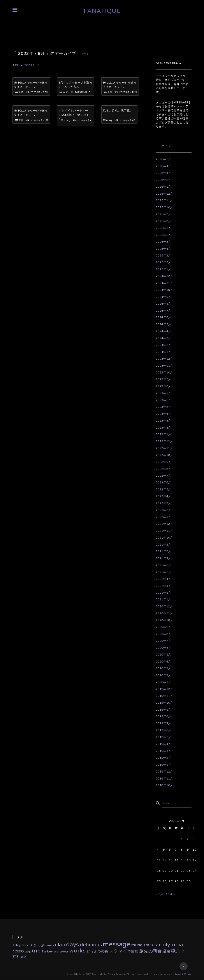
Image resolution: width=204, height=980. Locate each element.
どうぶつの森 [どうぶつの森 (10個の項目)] (97, 952)
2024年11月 (164, 283)
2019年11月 (164, 696)
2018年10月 (164, 785)
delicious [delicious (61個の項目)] (91, 945)
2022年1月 (164, 517)
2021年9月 (164, 545)
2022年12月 (164, 441)
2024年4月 (164, 331)
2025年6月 (164, 235)
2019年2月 (164, 758)
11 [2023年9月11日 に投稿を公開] (159, 861)
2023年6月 (164, 400)
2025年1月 (164, 269)
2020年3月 (164, 668)
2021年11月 (164, 531)
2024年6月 (164, 317)
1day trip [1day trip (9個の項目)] (20, 946)
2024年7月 (164, 311)
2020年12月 (164, 606)
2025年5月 (164, 242)
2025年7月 (164, 228)
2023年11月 (164, 366)
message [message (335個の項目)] (117, 945)
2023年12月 (164, 359)
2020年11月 (164, 613)
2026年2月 (164, 180)
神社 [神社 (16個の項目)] (16, 957)
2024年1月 (164, 352)
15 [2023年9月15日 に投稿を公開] (183, 861)
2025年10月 (164, 207)
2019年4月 (164, 744)
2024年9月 (164, 297)
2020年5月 (164, 655)
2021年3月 (164, 586)
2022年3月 (164, 503)
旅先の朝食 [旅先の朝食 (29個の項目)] (150, 951)
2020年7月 (164, 641)
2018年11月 (164, 779)
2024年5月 (164, 324)
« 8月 (160, 895)
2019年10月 (164, 703)
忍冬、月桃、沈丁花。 (118, 108)
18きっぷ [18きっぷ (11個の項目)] (37, 946)
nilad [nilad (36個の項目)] (156, 945)
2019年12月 (164, 689)
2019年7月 (164, 723)
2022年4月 (164, 496)
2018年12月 (164, 772)
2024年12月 (164, 276)
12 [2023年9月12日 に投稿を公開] (165, 861)
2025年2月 (164, 262)
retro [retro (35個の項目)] (18, 951)
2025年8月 (164, 221)
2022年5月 (164, 489)
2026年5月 (164, 159)
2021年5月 (164, 572)
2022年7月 (164, 476)
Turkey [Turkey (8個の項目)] (47, 952)
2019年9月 (164, 710)
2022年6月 (164, 482)
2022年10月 (164, 455)
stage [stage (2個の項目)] (28, 952)
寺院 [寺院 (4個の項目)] (131, 952)
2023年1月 (164, 434)
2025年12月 (164, 194)
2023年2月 (164, 428)
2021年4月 (164, 579)
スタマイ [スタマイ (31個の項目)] (118, 951)
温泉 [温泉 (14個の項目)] (166, 952)
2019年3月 (164, 751)
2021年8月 (164, 551)
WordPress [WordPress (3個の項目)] (61, 952)
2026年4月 (164, 166)
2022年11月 (164, 448)
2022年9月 (164, 462)
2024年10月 (164, 290)
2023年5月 (164, 407)
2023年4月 (164, 414)
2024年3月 (164, 338)
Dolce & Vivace (183, 974)
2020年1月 (164, 682)
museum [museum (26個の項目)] (140, 945)
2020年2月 (164, 675)
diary (67, 118)
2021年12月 (164, 524)
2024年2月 (164, 345)
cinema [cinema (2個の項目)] (50, 946)
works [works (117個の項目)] (77, 951)
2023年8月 (164, 386)
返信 (21, 92)
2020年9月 (164, 627)
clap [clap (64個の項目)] (60, 945)
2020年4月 (164, 662)
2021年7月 (164, 558)
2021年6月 (164, 565)
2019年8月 (164, 716)
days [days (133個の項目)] (73, 945)
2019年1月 (164, 765)
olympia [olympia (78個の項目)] (173, 945)
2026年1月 (164, 187)
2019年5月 (164, 737)
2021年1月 (164, 599)
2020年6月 (164, 648)
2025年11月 (164, 200)
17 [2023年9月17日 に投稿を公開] (194, 861)
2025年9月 (164, 214)
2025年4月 (164, 249)
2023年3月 (164, 421)
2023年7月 (164, 393)
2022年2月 (164, 510)
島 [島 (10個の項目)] (137, 952)
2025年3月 (164, 255)
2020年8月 (164, 634)
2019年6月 (164, 730)
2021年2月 (164, 593)
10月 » (170, 895)
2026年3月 (164, 173)
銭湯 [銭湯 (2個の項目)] (24, 957)
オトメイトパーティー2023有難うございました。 (74, 112)
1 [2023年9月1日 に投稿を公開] (182, 840)
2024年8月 (164, 304)
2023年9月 (164, 379)
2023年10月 (164, 372)
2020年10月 (164, 620)
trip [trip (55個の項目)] (36, 951)
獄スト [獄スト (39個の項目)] (178, 951)
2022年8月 (164, 469)
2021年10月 (164, 538)
